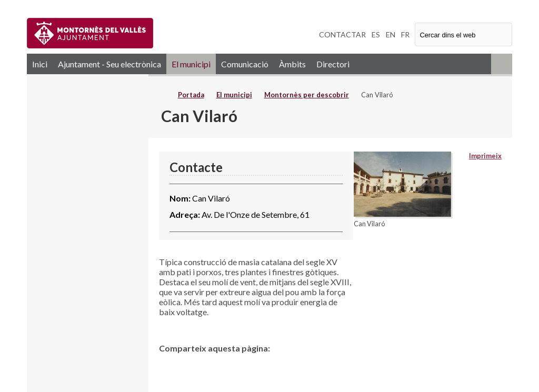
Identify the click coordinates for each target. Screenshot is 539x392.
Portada (191, 95)
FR (405, 34)
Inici (40, 64)
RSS (502, 64)
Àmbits (292, 64)
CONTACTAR (342, 34)
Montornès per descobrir (307, 95)
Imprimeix (485, 156)
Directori (333, 64)
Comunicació (245, 64)
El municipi (191, 64)
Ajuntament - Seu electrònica (109, 64)
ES (376, 34)
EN (391, 34)
